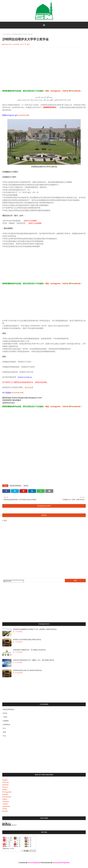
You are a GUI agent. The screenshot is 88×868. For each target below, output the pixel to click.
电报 (47, 91)
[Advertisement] (44, 71)
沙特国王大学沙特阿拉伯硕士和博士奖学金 (27, 640)
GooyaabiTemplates (61, 863)
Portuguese (7, 792)
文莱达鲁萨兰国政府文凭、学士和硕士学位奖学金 (29, 650)
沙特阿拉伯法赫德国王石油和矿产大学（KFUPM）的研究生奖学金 (35, 629)
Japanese (6, 806)
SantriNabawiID (23, 115)
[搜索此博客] (14, 581)
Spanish (5, 785)
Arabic (5, 790)
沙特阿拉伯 (7, 725)
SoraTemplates (34, 863)
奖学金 (8, 34)
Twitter (65, 91)
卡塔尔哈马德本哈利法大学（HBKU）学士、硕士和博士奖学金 (33, 660)
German (6, 782)
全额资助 (6, 721)
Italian (5, 799)
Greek (5, 809)
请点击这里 (29, 387)
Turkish (5, 804)
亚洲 (4, 732)
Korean (5, 811)
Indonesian (7, 797)
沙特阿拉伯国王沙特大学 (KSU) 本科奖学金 (27, 670)
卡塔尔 (5, 717)
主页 (4, 34)
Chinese (6, 802)
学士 (4, 728)
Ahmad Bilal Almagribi (11, 44)
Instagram (55, 91)
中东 (4, 736)
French (5, 787)
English (5, 780)
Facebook (76, 91)
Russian (5, 794)
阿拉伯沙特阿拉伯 (15, 486)
